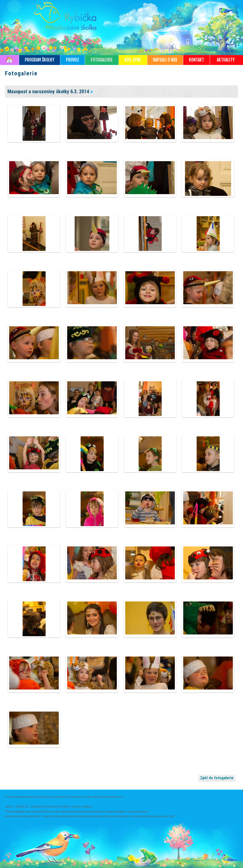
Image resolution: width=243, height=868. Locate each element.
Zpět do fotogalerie (217, 778)
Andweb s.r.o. (117, 797)
